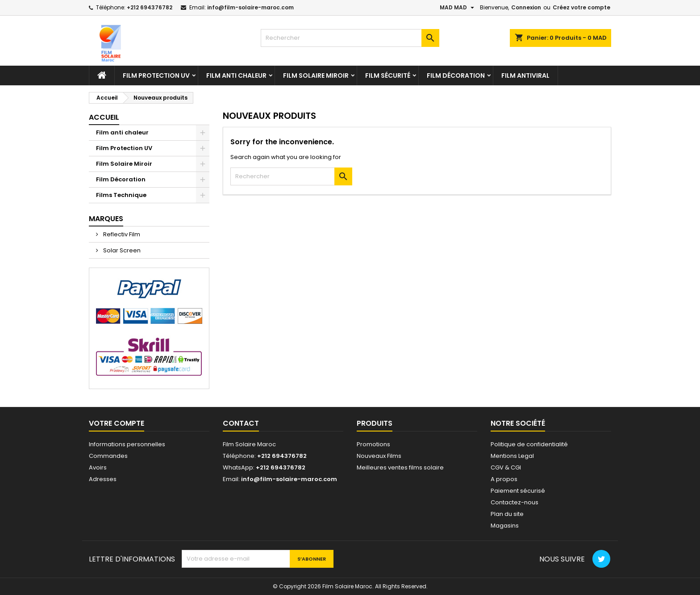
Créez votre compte (581, 7)
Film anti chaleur (236, 75)
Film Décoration (456, 75)
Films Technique (121, 195)
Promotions (373, 444)
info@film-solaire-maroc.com (250, 7)
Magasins (505, 526)
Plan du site (507, 514)
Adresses (103, 479)
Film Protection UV (156, 75)
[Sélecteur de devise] (458, 8)
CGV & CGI (506, 467)
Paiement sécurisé (518, 491)
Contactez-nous (515, 502)
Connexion (526, 7)
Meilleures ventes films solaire (400, 467)
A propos (504, 479)
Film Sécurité (388, 75)
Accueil (104, 117)
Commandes (108, 456)
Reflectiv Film (121, 234)
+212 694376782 (150, 7)
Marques (106, 219)
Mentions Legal (512, 456)
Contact (241, 423)
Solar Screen (121, 250)
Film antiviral (525, 75)
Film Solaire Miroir (316, 75)
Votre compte (117, 423)
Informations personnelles (127, 444)
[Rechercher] (350, 38)
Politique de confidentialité (529, 444)
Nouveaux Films (379, 456)
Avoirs (98, 467)
